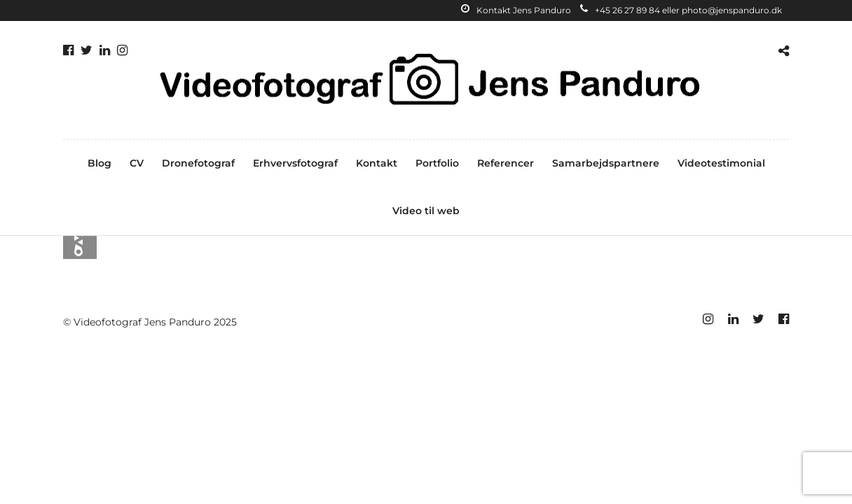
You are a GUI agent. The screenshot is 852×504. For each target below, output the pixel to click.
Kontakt (377, 163)
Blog (99, 163)
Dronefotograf (198, 163)
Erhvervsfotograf (295, 163)
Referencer (506, 163)
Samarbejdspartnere (606, 163)
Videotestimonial (721, 163)
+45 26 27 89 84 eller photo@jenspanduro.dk (681, 10)
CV (137, 163)
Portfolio (437, 163)
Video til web (426, 211)
